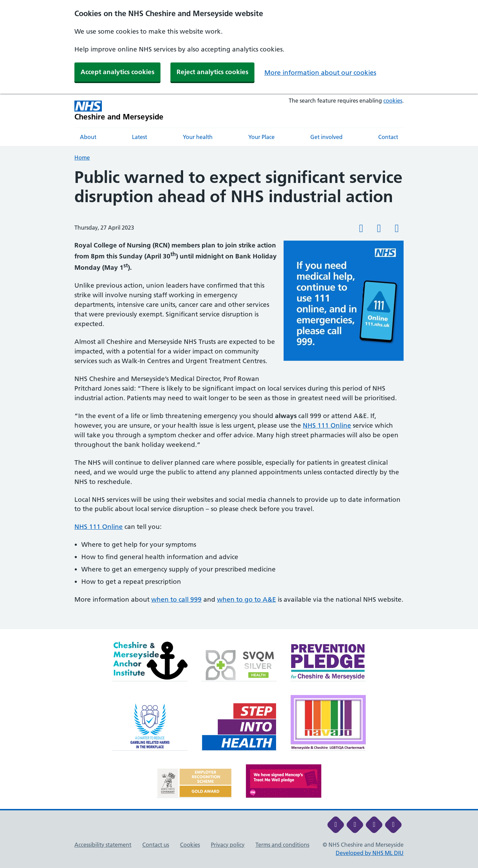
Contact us (156, 845)
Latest (140, 137)
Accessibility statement (103, 845)
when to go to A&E (247, 599)
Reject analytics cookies (212, 72)
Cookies (190, 845)
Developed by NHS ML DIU (370, 853)
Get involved (326, 137)
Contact (388, 137)
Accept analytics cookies (117, 72)
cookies (393, 101)
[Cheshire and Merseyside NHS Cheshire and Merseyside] (119, 111)
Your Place (261, 137)
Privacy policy (228, 845)
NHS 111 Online (327, 425)
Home (82, 158)
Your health (198, 137)
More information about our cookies (320, 73)
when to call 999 (176, 599)
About (88, 137)
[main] (239, 398)
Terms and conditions (282, 845)
